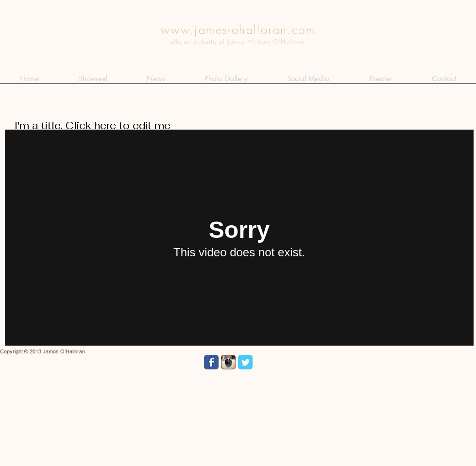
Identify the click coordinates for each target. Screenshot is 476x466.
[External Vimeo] (239, 238)
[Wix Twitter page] (245, 362)
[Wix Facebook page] (211, 362)
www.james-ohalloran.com (238, 30)
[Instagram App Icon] (228, 362)
